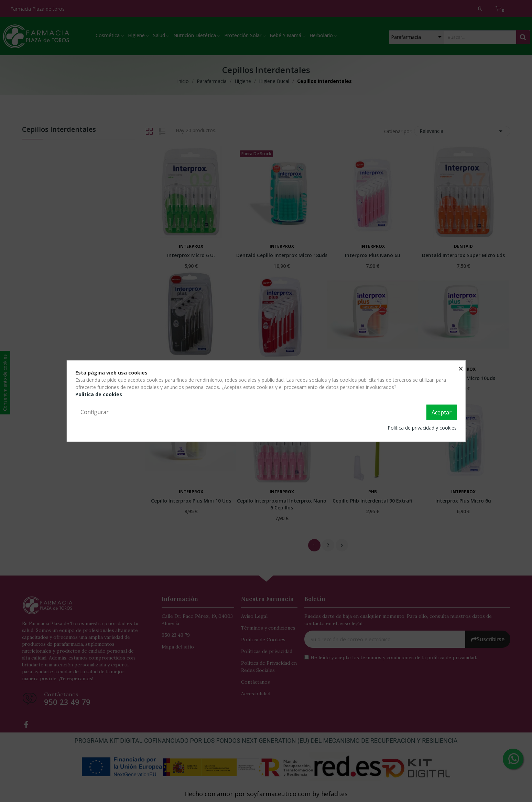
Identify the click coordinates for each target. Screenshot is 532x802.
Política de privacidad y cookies (422, 427)
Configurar (95, 412)
